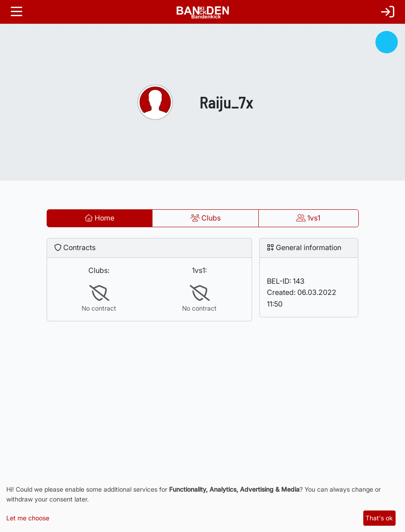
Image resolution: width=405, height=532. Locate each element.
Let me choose (28, 518)
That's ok (379, 518)
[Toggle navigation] (17, 12)
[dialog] (202, 506)
